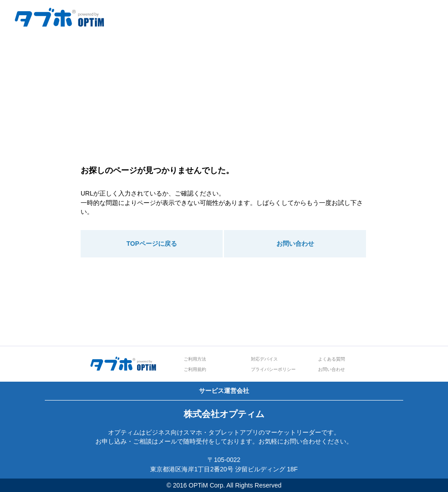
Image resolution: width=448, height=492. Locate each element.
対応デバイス (264, 359)
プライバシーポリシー (273, 369)
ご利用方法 (195, 359)
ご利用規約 (195, 369)
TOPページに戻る (152, 244)
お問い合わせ (295, 244)
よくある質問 (332, 359)
